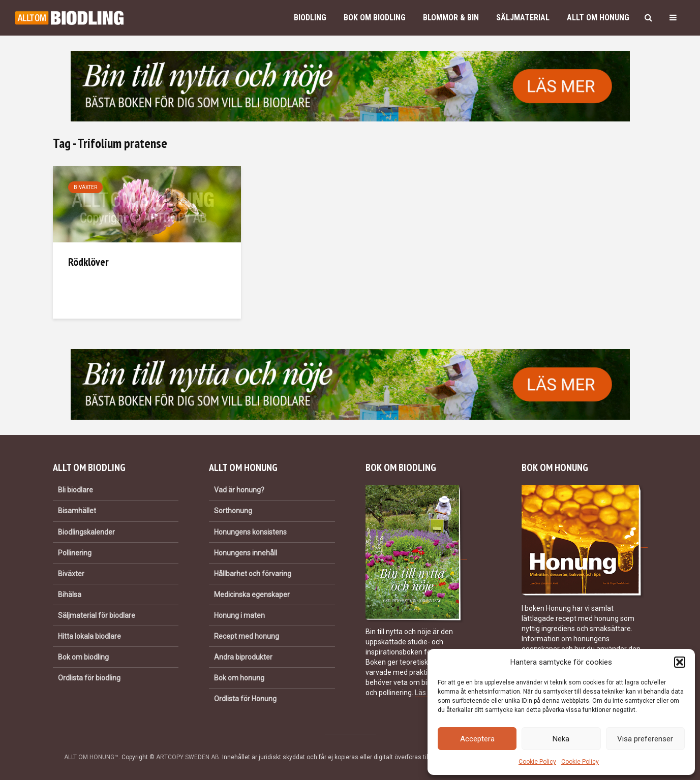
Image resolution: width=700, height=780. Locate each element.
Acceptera (477, 739)
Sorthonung (233, 511)
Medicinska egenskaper (252, 595)
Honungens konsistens (250, 532)
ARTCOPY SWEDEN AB (188, 757)
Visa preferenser (645, 739)
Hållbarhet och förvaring (253, 574)
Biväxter (85, 187)
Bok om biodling (375, 18)
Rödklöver (88, 262)
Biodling (310, 18)
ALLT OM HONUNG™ (91, 757)
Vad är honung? (239, 490)
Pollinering (75, 553)
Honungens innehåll (246, 553)
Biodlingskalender (86, 532)
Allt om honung (598, 18)
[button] (680, 662)
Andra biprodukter (243, 657)
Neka (561, 739)
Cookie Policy (537, 762)
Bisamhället (77, 511)
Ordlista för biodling (89, 678)
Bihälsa (70, 595)
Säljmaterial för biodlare (97, 615)
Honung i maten (239, 615)
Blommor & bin (451, 18)
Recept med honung (247, 636)
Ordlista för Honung (245, 699)
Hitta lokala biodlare (89, 636)
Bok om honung (239, 678)
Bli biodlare (75, 490)
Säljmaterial (523, 18)
